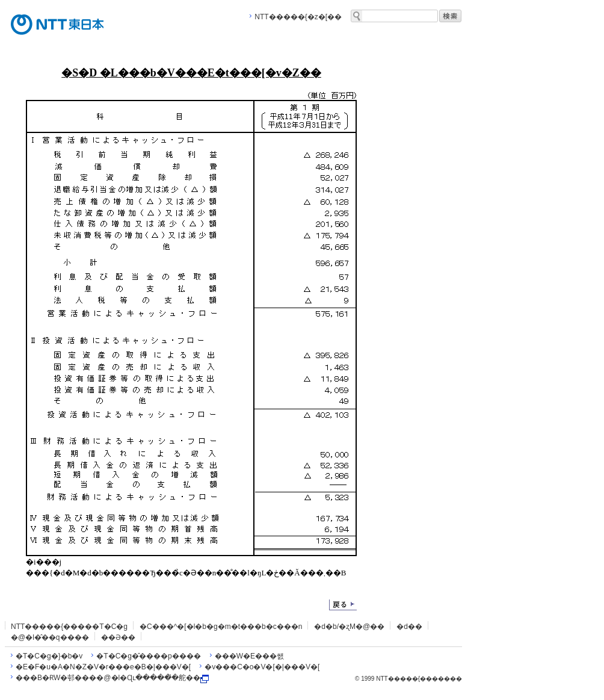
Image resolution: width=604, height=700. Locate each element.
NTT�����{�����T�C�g (69, 627)
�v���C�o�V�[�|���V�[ (262, 667)
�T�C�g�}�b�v (49, 656)
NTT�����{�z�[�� (298, 17)
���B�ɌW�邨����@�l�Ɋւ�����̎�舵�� (112, 678)
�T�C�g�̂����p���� (148, 656)
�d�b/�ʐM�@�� (349, 627)
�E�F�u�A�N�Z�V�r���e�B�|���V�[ (103, 667)
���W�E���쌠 (249, 656)
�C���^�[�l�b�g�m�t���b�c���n (221, 627)
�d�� (409, 627)
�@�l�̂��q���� (50, 637)
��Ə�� (118, 637)
